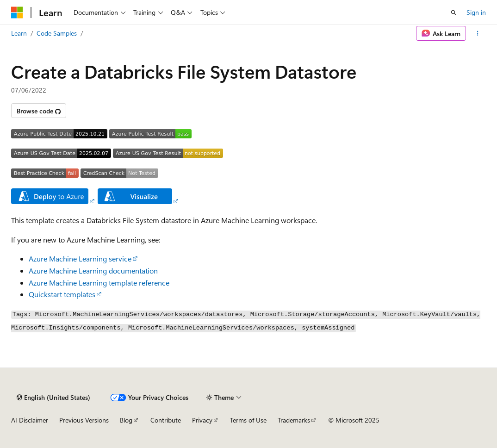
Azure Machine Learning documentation (93, 271)
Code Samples (57, 33)
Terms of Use (248, 420)
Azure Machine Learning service (80, 258)
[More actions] (478, 33)
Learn (19, 33)
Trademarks (294, 420)
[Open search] (454, 12)
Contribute (166, 420)
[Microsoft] (17, 12)
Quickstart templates (62, 294)
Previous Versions (84, 420)
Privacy (202, 420)
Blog (126, 420)
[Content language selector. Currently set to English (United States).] (53, 398)
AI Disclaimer (30, 420)
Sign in (476, 12)
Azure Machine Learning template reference (99, 283)
